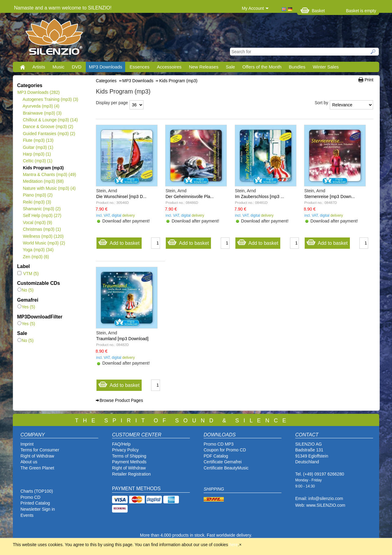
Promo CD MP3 (219, 444)
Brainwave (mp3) (42, 113)
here (234, 545)
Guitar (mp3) (38, 147)
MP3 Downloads (105, 67)
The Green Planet (37, 468)
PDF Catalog (216, 456)
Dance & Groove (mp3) (48, 127)
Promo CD (30, 497)
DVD (77, 67)
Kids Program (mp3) (43, 168)
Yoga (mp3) (38, 250)
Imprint (27, 444)
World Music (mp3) (44, 243)
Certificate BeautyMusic (226, 468)
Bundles (297, 67)
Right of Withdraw (37, 456)
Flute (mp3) (38, 140)
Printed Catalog (35, 503)
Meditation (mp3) (43, 181)
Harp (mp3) (37, 154)
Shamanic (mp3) (42, 209)
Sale (230, 67)
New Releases (204, 67)
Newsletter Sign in (38, 509)
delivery (128, 215)
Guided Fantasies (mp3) (49, 134)
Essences (139, 67)
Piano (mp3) (38, 195)
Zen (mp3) (36, 257)
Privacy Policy (125, 450)
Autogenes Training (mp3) (50, 99)
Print (369, 80)
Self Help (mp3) (42, 215)
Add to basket (119, 242)
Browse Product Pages (121, 400)
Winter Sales (326, 67)
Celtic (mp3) (37, 161)
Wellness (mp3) (43, 236)
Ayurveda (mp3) (41, 106)
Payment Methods (129, 462)
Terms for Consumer (40, 450)
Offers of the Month (262, 67)
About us (29, 462)
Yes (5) (26, 307)
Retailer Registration (131, 474)
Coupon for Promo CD (225, 450)
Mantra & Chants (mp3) (49, 175)
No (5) (25, 290)
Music (58, 67)
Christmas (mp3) (42, 229)
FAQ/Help (121, 444)
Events (27, 515)
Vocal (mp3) (37, 222)
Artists (39, 67)
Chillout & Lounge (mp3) (50, 120)
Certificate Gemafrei (223, 462)
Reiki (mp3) (37, 202)
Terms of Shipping (129, 456)
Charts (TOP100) (37, 491)
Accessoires (169, 67)
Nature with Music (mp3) (49, 188)
